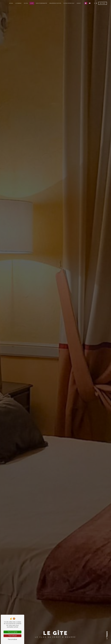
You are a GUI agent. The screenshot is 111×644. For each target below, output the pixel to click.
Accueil (11, 3)
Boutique (103, 3)
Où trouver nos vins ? (69, 3)
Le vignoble (18, 3)
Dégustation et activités (55, 3)
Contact (79, 3)
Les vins (26, 3)
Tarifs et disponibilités (41, 3)
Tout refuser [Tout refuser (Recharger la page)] (13, 636)
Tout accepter (12, 632)
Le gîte (32, 3)
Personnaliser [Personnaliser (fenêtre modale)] (12, 639)
